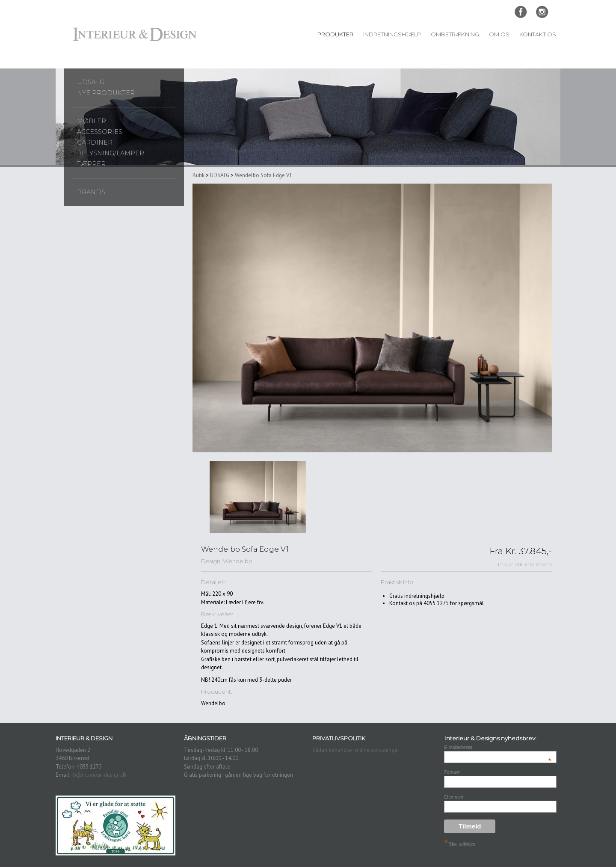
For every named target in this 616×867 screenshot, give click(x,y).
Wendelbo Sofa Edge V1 (264, 175)
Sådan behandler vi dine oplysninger (356, 750)
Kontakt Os (538, 34)
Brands (91, 192)
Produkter (335, 34)
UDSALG (91, 82)
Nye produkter (106, 93)
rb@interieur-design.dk (99, 775)
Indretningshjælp (392, 34)
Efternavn (453, 797)
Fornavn (452, 772)
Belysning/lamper (111, 153)
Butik (198, 175)
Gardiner (95, 143)
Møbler (92, 121)
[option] (258, 497)
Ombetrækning (455, 34)
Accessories (100, 132)
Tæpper (91, 164)
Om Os (499, 34)
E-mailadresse (498, 747)
